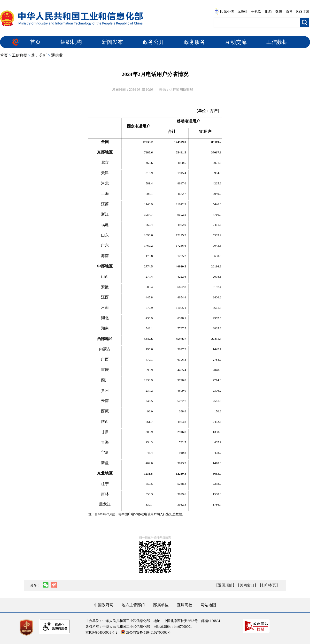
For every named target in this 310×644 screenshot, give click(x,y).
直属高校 (185, 605)
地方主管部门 (133, 605)
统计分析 (39, 55)
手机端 (256, 11)
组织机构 (71, 42)
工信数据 (277, 42)
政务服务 (195, 42)
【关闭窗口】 (247, 585)
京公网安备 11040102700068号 (146, 633)
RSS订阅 (303, 11)
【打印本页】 (269, 585)
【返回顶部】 (225, 585)
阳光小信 (224, 12)
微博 (289, 11)
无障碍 (242, 11)
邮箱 (268, 11)
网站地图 (208, 605)
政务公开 (154, 42)
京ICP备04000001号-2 (101, 633)
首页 (35, 42)
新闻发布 (112, 42)
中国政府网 (104, 605)
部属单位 (161, 605)
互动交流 (236, 42)
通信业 (57, 55)
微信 (279, 11)
